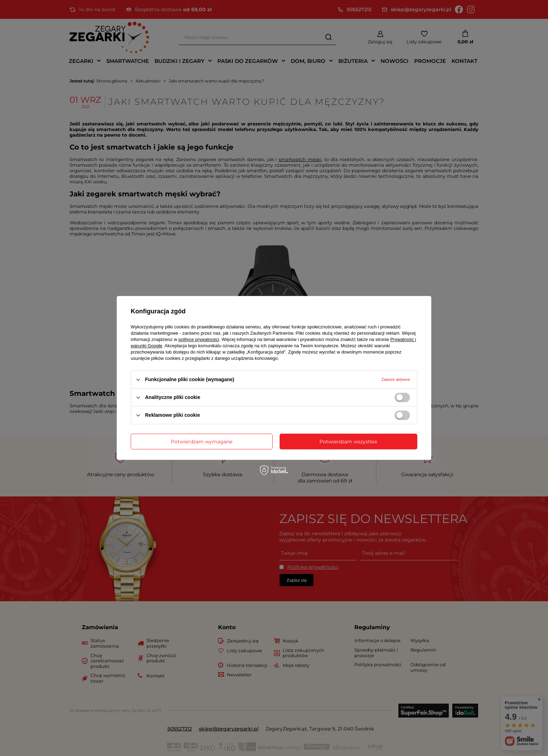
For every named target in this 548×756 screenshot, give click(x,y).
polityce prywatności (199, 339)
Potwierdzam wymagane (202, 442)
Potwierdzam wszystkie (348, 442)
